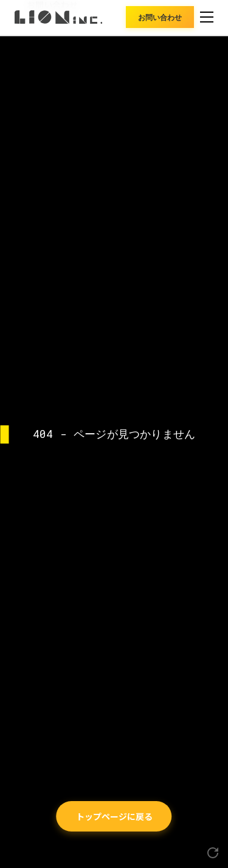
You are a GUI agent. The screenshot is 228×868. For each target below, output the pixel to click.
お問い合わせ (160, 17)
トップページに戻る (114, 816)
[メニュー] (207, 17)
